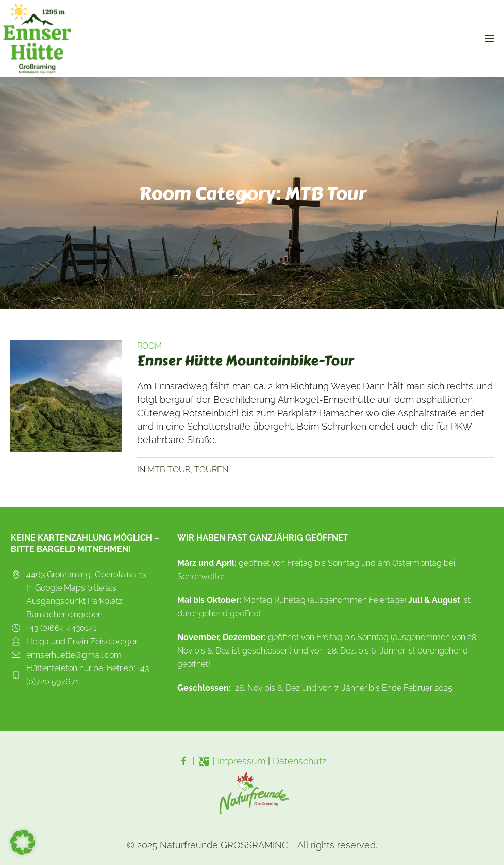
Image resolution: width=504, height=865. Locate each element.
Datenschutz (300, 761)
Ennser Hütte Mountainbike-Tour (245, 361)
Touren (211, 470)
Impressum (241, 761)
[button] (23, 842)
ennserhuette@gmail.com (74, 655)
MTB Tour (169, 470)
